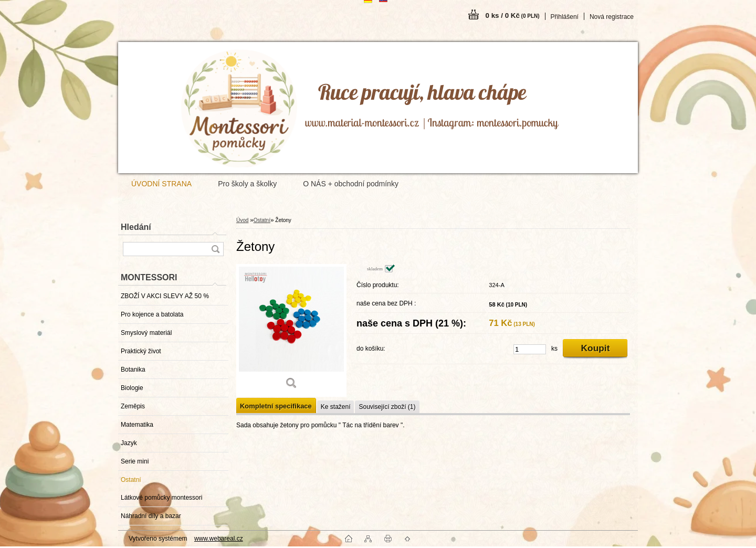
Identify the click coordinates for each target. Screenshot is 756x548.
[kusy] (530, 349)
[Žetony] (291, 330)
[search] (215, 249)
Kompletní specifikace (276, 406)
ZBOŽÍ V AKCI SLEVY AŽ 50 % (165, 296)
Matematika (137, 425)
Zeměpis (133, 406)
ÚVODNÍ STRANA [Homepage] (161, 184)
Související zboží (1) (387, 407)
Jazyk (129, 443)
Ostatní (131, 480)
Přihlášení (565, 17)
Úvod (242, 220)
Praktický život (141, 351)
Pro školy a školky (247, 184)
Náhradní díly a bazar (151, 516)
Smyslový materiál (146, 333)
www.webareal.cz (219, 539)
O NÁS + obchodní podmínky (351, 184)
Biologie (132, 388)
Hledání (136, 227)
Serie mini (135, 461)
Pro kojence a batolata (152, 314)
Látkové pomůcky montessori (161, 498)
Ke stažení (336, 407)
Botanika (133, 370)
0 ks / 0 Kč (513, 15)
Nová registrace (612, 17)
